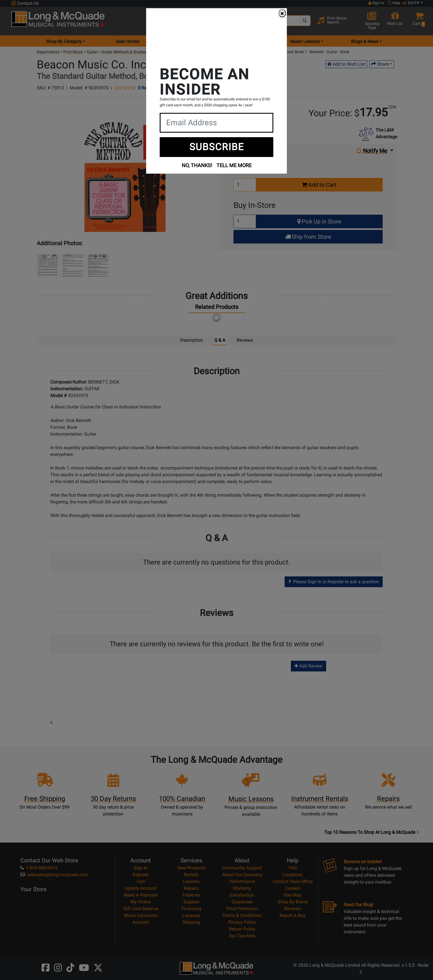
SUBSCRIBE (217, 147)
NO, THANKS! (197, 165)
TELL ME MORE (234, 165)
